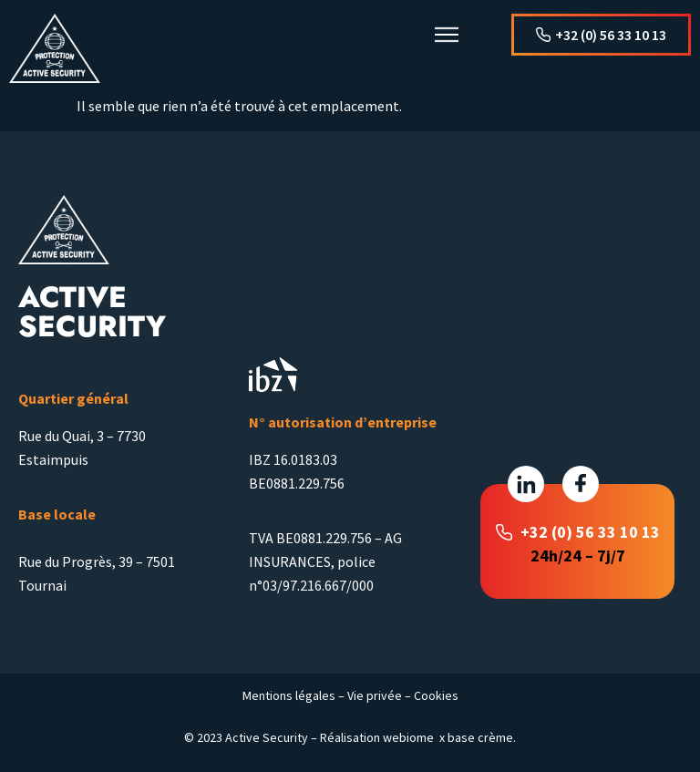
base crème (480, 737)
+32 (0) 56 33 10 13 (590, 532)
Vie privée (375, 695)
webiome (408, 737)
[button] (446, 36)
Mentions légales (289, 695)
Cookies (436, 695)
